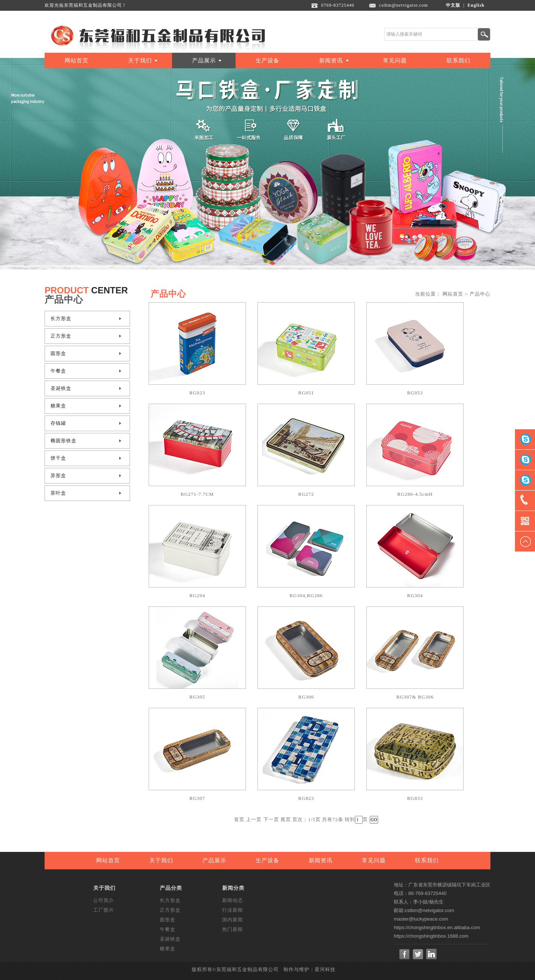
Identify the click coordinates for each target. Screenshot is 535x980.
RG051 (306, 393)
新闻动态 (233, 900)
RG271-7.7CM (197, 494)
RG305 (197, 697)
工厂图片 (104, 910)
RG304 (415, 595)
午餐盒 (58, 371)
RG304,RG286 (306, 595)
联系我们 (458, 61)
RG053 (415, 393)
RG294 (197, 595)
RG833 (415, 798)
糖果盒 (58, 406)
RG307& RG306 (415, 697)
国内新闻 (233, 920)
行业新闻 (233, 910)
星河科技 (325, 969)
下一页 (271, 819)
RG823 (306, 798)
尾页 (286, 819)
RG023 (197, 393)
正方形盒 (61, 336)
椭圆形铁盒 (64, 441)
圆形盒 (58, 353)
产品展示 (204, 61)
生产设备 (267, 61)
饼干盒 (58, 458)
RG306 (306, 697)
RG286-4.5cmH (415, 494)
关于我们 (140, 61)
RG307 (197, 798)
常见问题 (395, 61)
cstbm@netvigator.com (404, 5)
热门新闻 (233, 929)
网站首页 (77, 61)
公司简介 (104, 900)
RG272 (306, 494)
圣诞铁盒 (61, 388)
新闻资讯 (331, 61)
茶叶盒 (58, 493)
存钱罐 (58, 423)
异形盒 (58, 476)
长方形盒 (61, 318)
